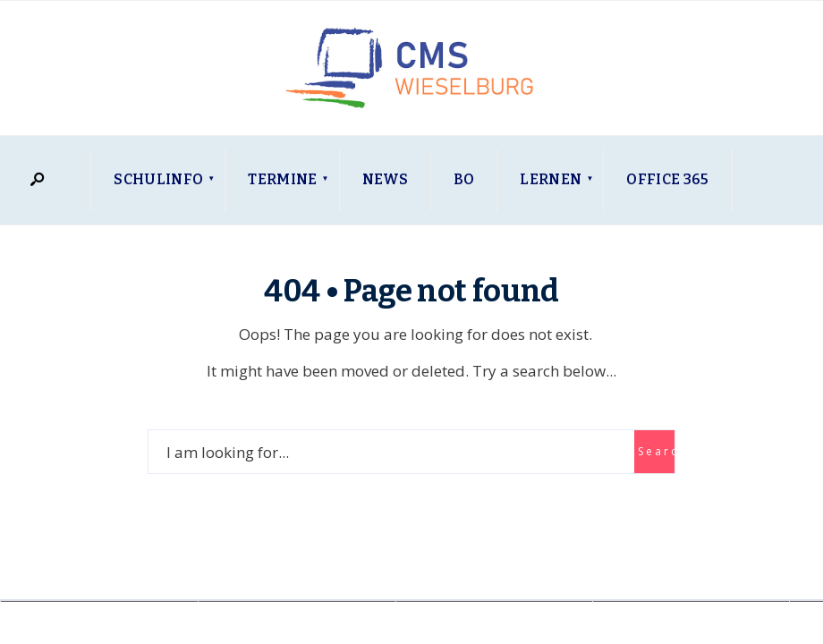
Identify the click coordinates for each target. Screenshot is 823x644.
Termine (282, 179)
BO (464, 179)
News (385, 179)
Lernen (551, 179)
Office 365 (667, 179)
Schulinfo (158, 179)
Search (656, 451)
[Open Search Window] (37, 180)
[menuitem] (158, 180)
